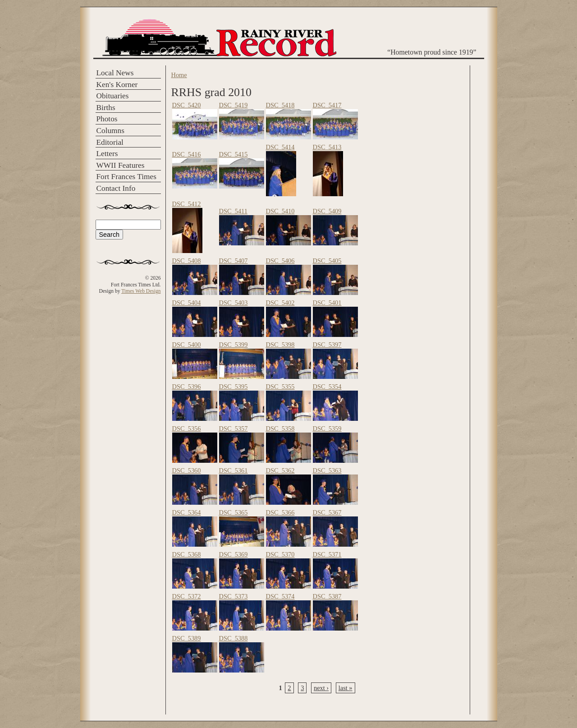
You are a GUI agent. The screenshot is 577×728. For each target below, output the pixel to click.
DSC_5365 (234, 512)
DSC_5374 (280, 596)
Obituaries (113, 96)
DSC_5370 (280, 554)
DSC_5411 (233, 211)
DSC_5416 (187, 154)
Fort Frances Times (126, 177)
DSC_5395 (234, 387)
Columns (110, 131)
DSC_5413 (327, 147)
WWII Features (121, 165)
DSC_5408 (187, 261)
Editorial (110, 142)
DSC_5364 (187, 512)
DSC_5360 (187, 470)
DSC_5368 (187, 554)
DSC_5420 (187, 105)
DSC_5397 (327, 345)
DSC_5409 (327, 211)
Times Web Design (141, 291)
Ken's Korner (117, 85)
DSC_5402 (280, 303)
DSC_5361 (234, 470)
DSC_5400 (187, 345)
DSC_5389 (187, 638)
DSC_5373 (234, 596)
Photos (107, 119)
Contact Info (116, 188)
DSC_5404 (187, 303)
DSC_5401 (327, 303)
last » (346, 688)
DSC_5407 (234, 261)
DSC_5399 (234, 345)
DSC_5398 (280, 345)
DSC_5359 (327, 429)
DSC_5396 (187, 387)
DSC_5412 (187, 204)
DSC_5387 (327, 596)
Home (179, 75)
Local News (115, 73)
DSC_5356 (187, 429)
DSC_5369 (234, 554)
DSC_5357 (234, 429)
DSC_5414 (280, 147)
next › (321, 688)
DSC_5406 (280, 261)
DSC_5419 (234, 105)
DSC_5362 (280, 470)
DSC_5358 (280, 429)
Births (106, 108)
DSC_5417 (327, 105)
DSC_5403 (234, 303)
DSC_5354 (327, 387)
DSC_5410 (280, 211)
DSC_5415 (234, 154)
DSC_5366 (280, 512)
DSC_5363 (327, 470)
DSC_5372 (187, 596)
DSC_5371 (327, 554)
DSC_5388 (234, 638)
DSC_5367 (327, 512)
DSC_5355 (280, 387)
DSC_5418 (280, 105)
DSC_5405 (327, 261)
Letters (107, 154)
